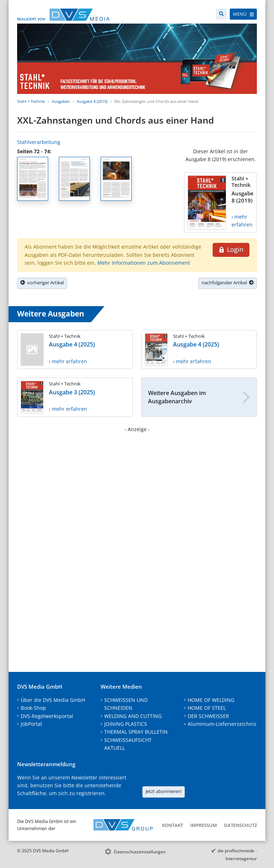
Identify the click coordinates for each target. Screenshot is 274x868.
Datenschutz (240, 825)
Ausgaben (61, 101)
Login (231, 249)
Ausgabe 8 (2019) (92, 101)
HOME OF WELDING (211, 700)
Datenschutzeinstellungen (140, 852)
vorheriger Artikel (42, 283)
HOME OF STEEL (207, 708)
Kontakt (172, 825)
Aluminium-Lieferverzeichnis (222, 724)
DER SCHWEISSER (208, 716)
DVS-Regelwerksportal (47, 716)
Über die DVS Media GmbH (53, 700)
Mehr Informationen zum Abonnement (144, 263)
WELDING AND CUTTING (133, 716)
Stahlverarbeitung (39, 142)
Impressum (204, 825)
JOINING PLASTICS (126, 724)
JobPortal (31, 724)
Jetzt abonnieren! (164, 791)
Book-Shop (33, 708)
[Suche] (221, 14)
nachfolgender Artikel (228, 283)
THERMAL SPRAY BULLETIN (136, 732)
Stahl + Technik (31, 101)
